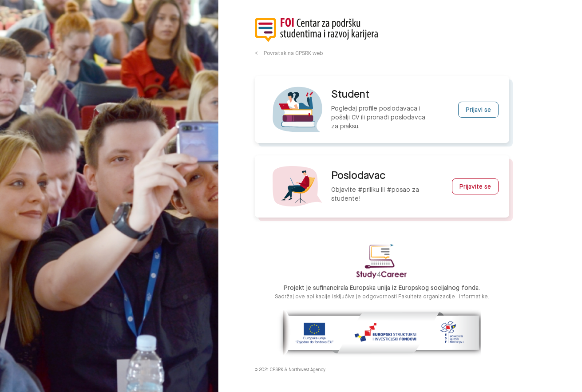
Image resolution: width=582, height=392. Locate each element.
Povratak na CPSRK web (293, 53)
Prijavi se (478, 110)
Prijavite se (475, 187)
